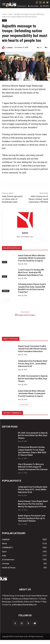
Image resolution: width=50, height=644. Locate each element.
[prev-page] (4, 300)
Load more (25, 405)
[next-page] (8, 300)
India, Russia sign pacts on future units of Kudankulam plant (12, 199)
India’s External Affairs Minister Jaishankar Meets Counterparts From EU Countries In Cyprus (32, 258)
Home (4, 14)
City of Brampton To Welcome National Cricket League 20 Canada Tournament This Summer (33, 467)
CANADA (6, 291)
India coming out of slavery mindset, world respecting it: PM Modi (38, 199)
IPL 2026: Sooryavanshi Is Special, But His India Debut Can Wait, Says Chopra (33, 379)
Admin (10, 47)
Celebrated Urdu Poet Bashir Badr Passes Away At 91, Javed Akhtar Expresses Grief (33, 364)
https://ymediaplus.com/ (25, 237)
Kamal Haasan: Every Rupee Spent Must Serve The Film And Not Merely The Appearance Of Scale (33, 504)
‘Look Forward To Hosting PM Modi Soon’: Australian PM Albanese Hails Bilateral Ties (31, 272)
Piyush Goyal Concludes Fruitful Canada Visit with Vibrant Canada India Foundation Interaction (32, 349)
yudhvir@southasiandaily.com (24, 605)
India (10, 14)
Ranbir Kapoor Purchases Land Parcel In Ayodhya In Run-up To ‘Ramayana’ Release (32, 518)
